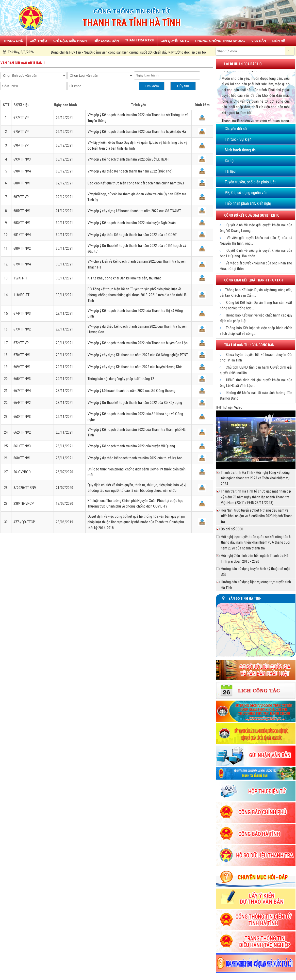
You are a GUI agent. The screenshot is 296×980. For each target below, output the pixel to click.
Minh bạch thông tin (240, 150)
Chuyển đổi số (236, 129)
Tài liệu (230, 171)
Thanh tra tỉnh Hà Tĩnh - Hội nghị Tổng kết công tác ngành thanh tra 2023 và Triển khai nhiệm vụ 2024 (255, 478)
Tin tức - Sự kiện (238, 139)
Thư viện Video (232, 407)
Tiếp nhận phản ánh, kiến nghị (248, 203)
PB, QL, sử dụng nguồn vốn (246, 193)
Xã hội (229, 161)
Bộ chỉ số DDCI (232, 529)
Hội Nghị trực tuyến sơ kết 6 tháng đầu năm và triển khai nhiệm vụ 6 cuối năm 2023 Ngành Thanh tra (257, 516)
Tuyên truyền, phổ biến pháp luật (250, 182)
